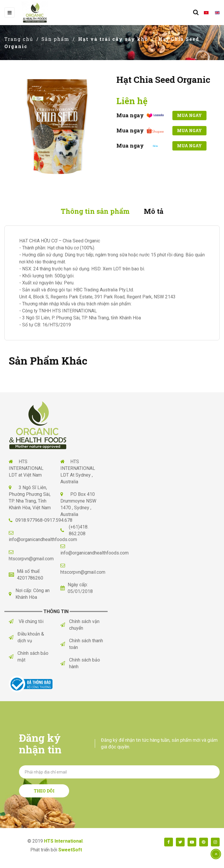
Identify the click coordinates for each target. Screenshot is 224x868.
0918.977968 (29, 521)
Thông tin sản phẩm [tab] (94, 211)
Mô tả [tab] (155, 211)
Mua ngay (188, 115)
